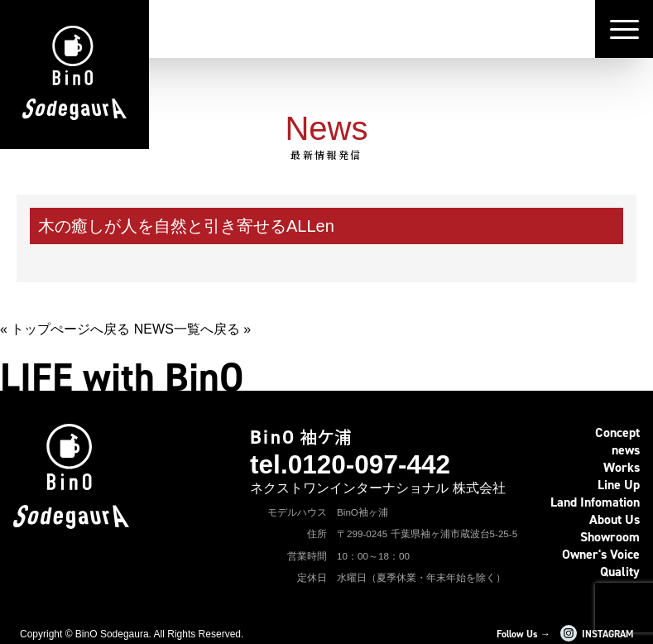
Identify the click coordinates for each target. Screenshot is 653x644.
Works (622, 467)
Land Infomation (595, 502)
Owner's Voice (601, 554)
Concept (617, 433)
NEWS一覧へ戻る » (192, 329)
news (626, 450)
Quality (620, 572)
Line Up (619, 485)
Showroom (610, 537)
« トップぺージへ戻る (65, 329)
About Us (615, 519)
